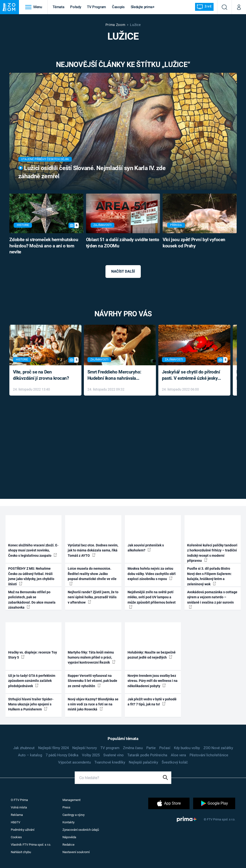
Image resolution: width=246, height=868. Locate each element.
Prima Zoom (115, 25)
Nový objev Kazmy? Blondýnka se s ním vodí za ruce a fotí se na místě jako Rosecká (93, 704)
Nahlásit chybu (21, 852)
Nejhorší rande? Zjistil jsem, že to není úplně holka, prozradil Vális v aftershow (93, 597)
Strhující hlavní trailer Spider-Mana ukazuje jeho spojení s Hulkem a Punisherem (31, 704)
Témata (58, 7)
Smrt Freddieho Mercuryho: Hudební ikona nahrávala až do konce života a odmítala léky (116, 376)
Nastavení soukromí (76, 852)
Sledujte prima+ (143, 7)
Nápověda (69, 837)
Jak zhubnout (24, 748)
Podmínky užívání (23, 830)
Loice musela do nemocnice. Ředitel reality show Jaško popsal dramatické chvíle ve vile (92, 576)
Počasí (165, 748)
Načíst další (123, 271)
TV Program (96, 7)
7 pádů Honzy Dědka (62, 755)
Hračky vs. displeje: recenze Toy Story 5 (33, 655)
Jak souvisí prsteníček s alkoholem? (146, 548)
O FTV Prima (19, 800)
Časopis (118, 7)
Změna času (133, 748)
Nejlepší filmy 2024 (53, 748)
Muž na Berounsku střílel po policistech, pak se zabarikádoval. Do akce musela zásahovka (32, 600)
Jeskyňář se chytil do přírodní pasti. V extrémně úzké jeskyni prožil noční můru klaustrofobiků (192, 376)
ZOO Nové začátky (218, 748)
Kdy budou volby (187, 748)
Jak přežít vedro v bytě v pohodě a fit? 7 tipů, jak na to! (152, 702)
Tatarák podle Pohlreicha (147, 755)
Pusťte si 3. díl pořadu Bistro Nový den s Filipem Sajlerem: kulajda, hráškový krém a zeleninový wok (209, 576)
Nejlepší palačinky (143, 762)
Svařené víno (114, 755)
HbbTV (15, 822)
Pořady (76, 7)
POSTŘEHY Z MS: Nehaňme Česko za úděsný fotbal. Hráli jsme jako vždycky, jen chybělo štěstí (31, 576)
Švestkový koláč (175, 762)
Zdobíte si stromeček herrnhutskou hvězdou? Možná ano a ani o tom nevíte (44, 246)
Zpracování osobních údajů (81, 830)
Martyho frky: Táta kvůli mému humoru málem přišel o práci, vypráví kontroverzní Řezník (92, 657)
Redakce (68, 845)
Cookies (16, 837)
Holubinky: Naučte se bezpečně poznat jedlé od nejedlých (152, 655)
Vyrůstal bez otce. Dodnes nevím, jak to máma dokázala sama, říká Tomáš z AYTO (93, 550)
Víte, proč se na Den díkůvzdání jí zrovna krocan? (41, 375)
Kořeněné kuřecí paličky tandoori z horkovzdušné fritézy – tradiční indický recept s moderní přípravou (212, 553)
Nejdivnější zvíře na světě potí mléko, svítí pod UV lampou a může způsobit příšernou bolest (152, 599)
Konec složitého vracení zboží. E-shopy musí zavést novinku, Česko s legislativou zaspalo (33, 550)
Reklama (17, 815)
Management (71, 800)
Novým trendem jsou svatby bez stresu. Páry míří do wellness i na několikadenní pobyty (153, 681)
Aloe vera (178, 755)
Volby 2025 (91, 755)
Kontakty (68, 822)
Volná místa (19, 807)
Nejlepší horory (85, 748)
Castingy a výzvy (74, 815)
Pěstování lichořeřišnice (209, 755)
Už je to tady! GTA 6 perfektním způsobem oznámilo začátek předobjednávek (32, 681)
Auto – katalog (30, 755)
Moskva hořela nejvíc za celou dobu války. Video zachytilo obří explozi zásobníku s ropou (152, 574)
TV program (110, 748)
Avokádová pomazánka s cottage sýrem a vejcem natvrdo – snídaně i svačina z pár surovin (212, 599)
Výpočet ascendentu (74, 762)
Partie (151, 748)
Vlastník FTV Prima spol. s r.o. (31, 845)
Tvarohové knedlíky (110, 762)
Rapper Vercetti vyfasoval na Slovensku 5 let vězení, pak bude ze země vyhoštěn (92, 681)
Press (66, 807)
